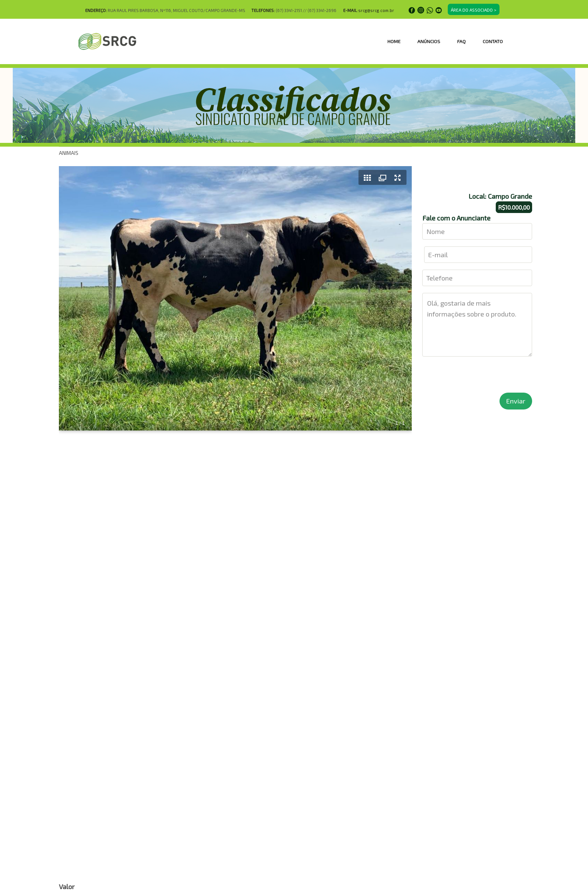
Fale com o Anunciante (456, 218)
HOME (394, 41)
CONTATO (493, 41)
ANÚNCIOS (429, 41)
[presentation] (479, 378)
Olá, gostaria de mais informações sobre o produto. (477, 325)
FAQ (461, 41)
